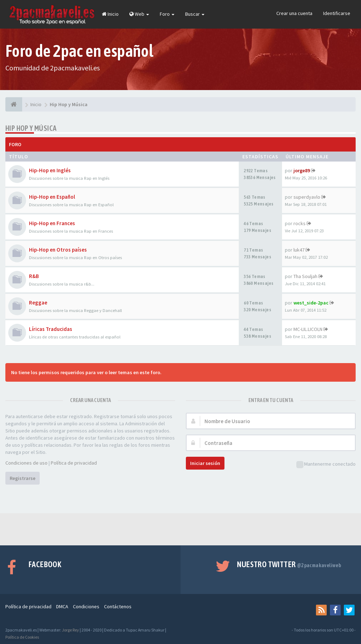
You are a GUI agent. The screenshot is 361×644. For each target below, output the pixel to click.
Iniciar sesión (205, 463)
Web (139, 14)
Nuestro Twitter (289, 564)
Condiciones (86, 606)
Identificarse (337, 13)
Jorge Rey (70, 630)
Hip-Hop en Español (52, 197)
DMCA (62, 606)
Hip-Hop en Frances (52, 223)
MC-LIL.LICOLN (308, 329)
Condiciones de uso (26, 463)
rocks (300, 223)
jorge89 (302, 170)
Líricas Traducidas (51, 329)
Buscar (195, 14)
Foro (167, 14)
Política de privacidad (74, 463)
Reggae (38, 303)
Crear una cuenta (294, 13)
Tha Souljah (305, 276)
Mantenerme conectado (326, 464)
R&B (34, 276)
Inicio (110, 14)
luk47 (299, 250)
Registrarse (23, 478)
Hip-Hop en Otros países (58, 250)
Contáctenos (118, 606)
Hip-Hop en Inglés (50, 170)
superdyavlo (307, 197)
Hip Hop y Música (31, 128)
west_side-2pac (311, 303)
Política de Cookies (22, 637)
